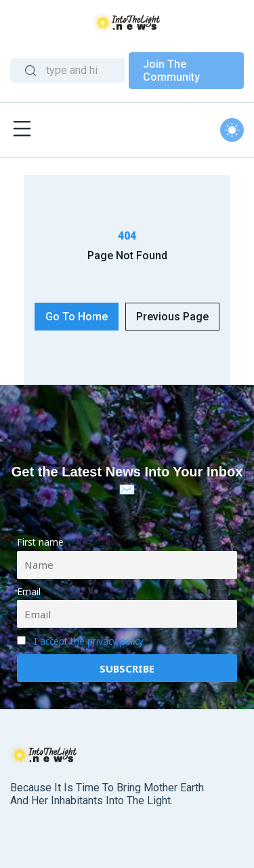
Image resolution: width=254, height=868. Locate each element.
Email (29, 592)
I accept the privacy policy (89, 641)
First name (40, 542)
